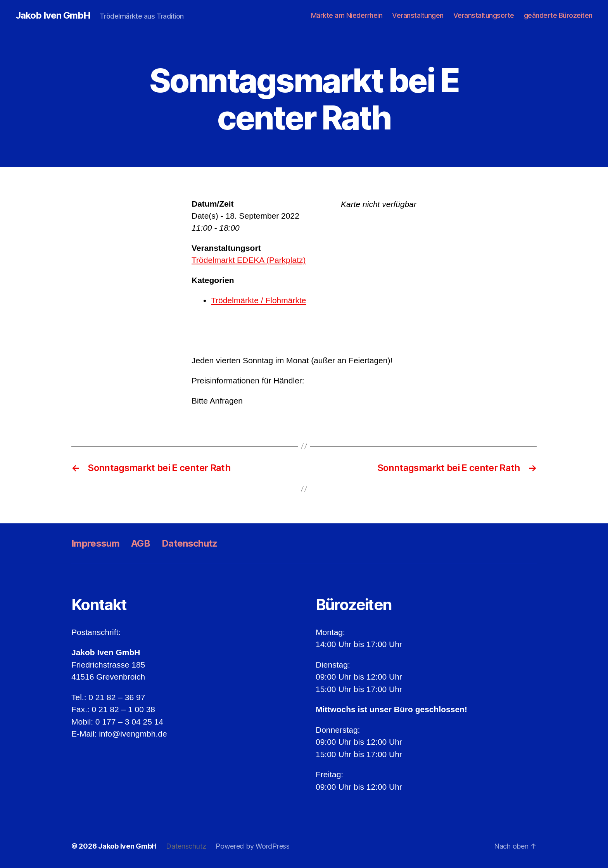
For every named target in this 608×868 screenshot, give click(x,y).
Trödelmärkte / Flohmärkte (258, 300)
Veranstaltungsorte (484, 15)
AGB (141, 543)
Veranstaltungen (418, 15)
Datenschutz (190, 543)
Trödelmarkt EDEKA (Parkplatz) (249, 260)
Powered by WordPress (253, 846)
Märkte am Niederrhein (347, 15)
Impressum (95, 543)
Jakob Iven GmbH (53, 16)
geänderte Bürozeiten (558, 15)
